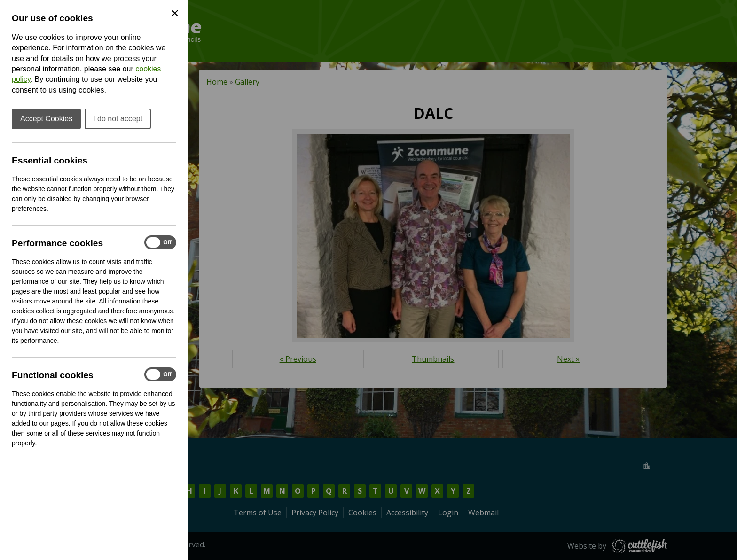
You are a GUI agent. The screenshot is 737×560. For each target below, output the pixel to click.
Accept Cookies (46, 119)
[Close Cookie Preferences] (175, 13)
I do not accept (118, 119)
